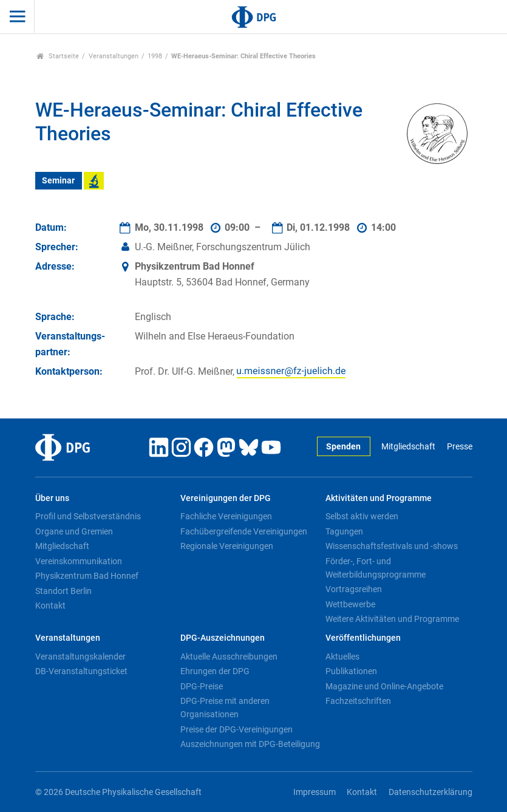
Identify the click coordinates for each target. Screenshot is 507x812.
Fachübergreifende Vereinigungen (244, 531)
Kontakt (50, 606)
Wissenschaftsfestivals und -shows (392, 546)
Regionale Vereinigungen (227, 546)
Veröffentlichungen (363, 638)
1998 (155, 56)
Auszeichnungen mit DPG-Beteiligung (250, 744)
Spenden (343, 447)
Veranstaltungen (114, 56)
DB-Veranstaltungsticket (81, 671)
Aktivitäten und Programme (379, 498)
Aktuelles (342, 657)
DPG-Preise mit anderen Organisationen (225, 708)
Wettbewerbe (350, 604)
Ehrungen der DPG (215, 671)
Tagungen (344, 531)
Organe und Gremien (74, 531)
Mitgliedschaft (408, 447)
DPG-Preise (202, 686)
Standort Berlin (63, 591)
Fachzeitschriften (358, 701)
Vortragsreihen (354, 589)
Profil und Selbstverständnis (88, 516)
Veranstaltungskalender (80, 657)
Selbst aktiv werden (362, 516)
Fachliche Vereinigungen (226, 516)
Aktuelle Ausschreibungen (229, 657)
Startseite (58, 56)
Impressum (315, 792)
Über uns (52, 498)
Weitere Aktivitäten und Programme (392, 619)
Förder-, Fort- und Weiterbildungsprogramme (376, 568)
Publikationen (351, 671)
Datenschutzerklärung (430, 792)
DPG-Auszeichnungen (223, 638)
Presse (460, 447)
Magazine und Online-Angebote (384, 686)
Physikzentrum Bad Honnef (87, 576)
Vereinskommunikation (79, 561)
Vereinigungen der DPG (226, 498)
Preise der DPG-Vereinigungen (236, 729)
